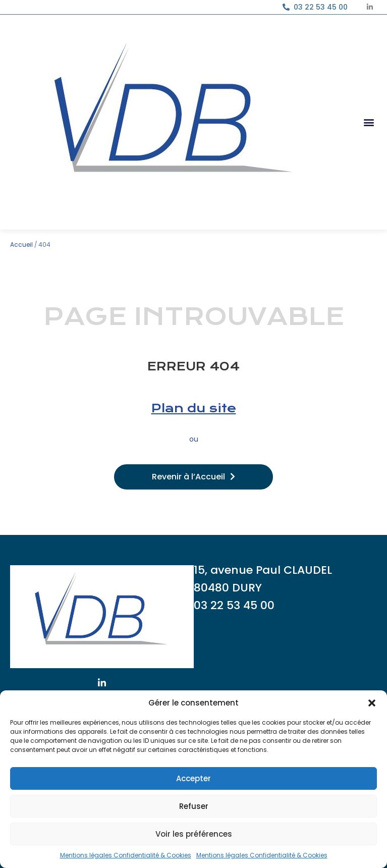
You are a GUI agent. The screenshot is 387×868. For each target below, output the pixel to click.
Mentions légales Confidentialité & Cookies (126, 855)
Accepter (193, 778)
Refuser (194, 806)
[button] (372, 703)
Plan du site (194, 408)
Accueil (21, 245)
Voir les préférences (194, 834)
